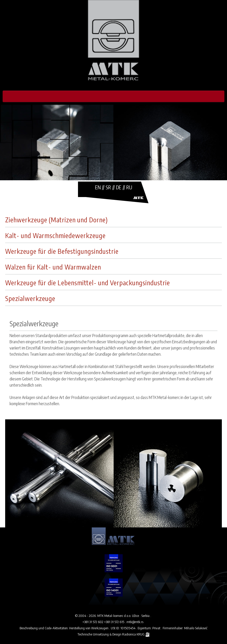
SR (108, 187)
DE (119, 187)
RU (129, 187)
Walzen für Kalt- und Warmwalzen (53, 267)
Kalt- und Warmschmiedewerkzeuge (55, 235)
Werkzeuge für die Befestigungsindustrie (62, 251)
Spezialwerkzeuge (30, 298)
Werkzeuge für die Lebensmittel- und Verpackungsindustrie (88, 283)
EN (98, 187)
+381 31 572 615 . (115, 622)
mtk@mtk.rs (135, 622)
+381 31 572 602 (93, 622)
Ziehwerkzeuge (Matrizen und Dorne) (56, 220)
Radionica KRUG (133, 634)
